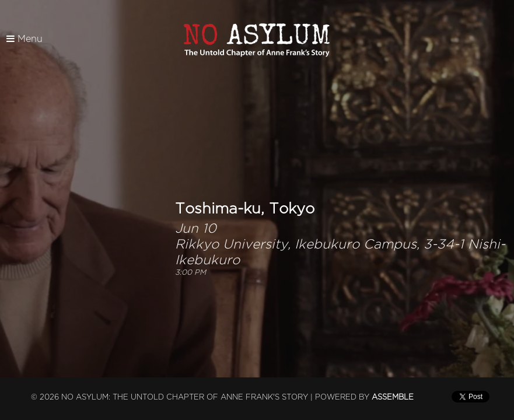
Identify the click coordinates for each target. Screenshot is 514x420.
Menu (25, 39)
